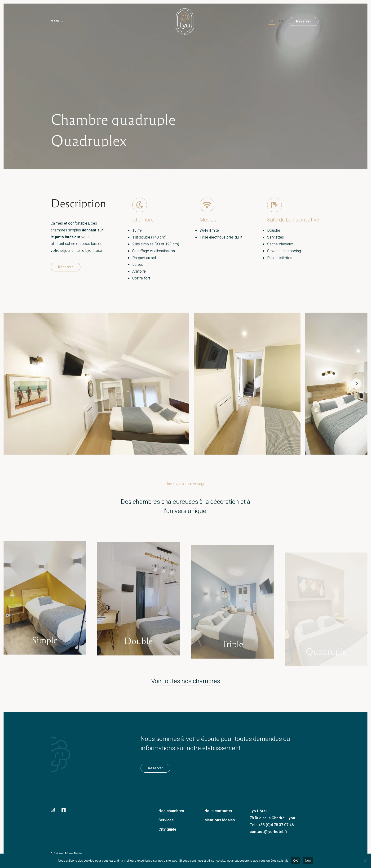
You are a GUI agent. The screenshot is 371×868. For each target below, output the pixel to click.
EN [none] (281, 21)
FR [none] (272, 21)
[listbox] (277, 22)
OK (295, 861)
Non (308, 861)
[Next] (356, 384)
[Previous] (15, 384)
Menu (55, 21)
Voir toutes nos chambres (186, 681)
